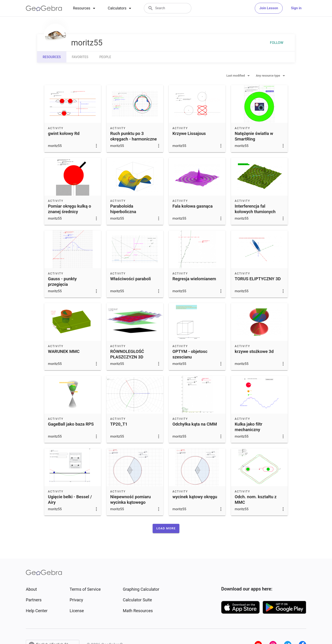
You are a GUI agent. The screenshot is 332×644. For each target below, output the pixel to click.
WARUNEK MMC (64, 352)
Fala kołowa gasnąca (193, 206)
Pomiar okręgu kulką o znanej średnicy (70, 209)
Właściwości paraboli (130, 279)
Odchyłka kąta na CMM (195, 424)
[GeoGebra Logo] (44, 8)
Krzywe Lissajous (189, 134)
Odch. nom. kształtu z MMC (256, 500)
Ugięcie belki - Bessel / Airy (70, 500)
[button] (166, 528)
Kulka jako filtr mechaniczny (249, 427)
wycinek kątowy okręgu (195, 497)
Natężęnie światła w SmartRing (254, 136)
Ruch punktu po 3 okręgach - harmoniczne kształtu (133, 139)
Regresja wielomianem (194, 279)
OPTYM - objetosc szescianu (190, 354)
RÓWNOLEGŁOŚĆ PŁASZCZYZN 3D (127, 354)
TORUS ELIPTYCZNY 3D (258, 279)
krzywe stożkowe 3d (254, 352)
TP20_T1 (119, 424)
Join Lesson (269, 8)
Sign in (296, 8)
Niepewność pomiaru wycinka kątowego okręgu (130, 502)
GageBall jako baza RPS (71, 424)
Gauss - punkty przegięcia (62, 282)
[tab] (85, 8)
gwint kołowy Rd (64, 134)
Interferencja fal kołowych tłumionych (255, 209)
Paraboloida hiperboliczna (123, 209)
